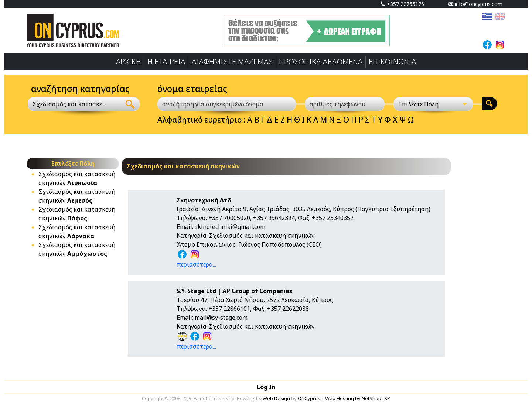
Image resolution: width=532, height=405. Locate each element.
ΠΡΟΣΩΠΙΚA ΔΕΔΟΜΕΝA (321, 61)
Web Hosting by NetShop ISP (358, 398)
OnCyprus (309, 398)
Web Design (276, 398)
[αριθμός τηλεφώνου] (345, 104)
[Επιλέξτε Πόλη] (433, 104)
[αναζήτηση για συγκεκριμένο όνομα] (227, 104)
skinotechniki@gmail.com (230, 227)
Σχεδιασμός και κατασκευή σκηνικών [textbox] (70, 104)
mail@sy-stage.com (221, 318)
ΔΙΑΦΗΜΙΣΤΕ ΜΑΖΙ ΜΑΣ (232, 61)
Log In (266, 387)
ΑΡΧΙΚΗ (129, 61)
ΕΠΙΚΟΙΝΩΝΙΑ (392, 61)
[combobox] (74, 104)
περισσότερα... (196, 264)
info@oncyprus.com (475, 4)
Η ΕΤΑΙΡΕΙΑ (166, 61)
